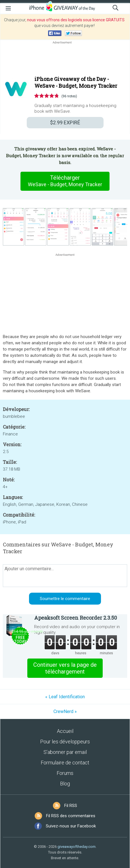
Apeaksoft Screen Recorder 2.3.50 (76, 618)
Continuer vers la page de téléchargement (65, 668)
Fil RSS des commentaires (71, 816)
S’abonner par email (65, 752)
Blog (65, 784)
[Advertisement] (65, 59)
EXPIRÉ (65, 122)
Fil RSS (71, 806)
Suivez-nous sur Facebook (71, 826)
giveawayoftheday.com (77, 847)
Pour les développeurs (65, 742)
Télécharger (65, 181)
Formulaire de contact (65, 763)
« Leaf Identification (65, 697)
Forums (65, 773)
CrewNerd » (65, 711)
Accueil (65, 731)
